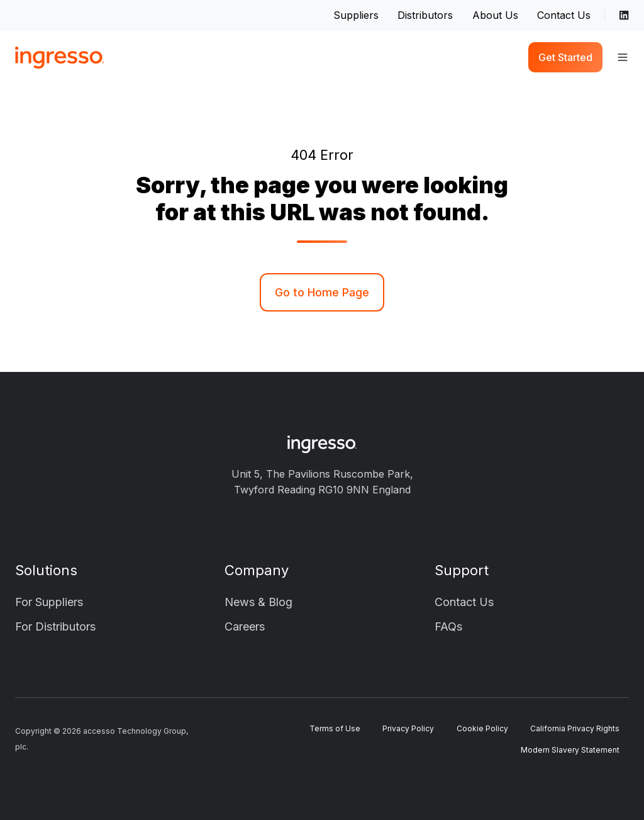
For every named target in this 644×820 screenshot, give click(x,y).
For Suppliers (49, 602)
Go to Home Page (322, 292)
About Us (495, 15)
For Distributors (55, 626)
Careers (245, 626)
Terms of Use (335, 728)
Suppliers (356, 15)
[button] (623, 57)
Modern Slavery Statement (570, 750)
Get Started (565, 57)
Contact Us (564, 15)
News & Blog (258, 602)
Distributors (425, 15)
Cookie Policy (482, 728)
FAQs (448, 626)
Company (257, 570)
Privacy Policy (408, 728)
